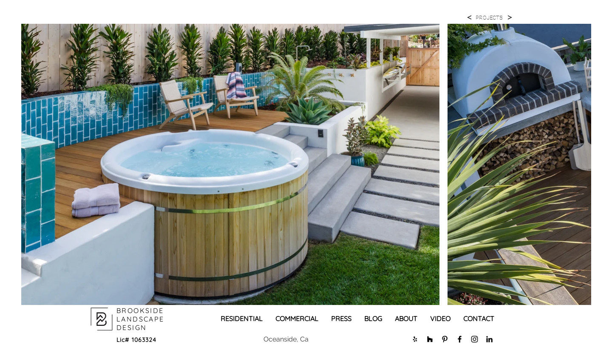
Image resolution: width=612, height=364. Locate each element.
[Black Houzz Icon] (430, 339)
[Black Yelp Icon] (415, 339)
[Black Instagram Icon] (475, 339)
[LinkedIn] (489, 339)
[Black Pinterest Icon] (445, 339)
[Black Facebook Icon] (460, 339)
